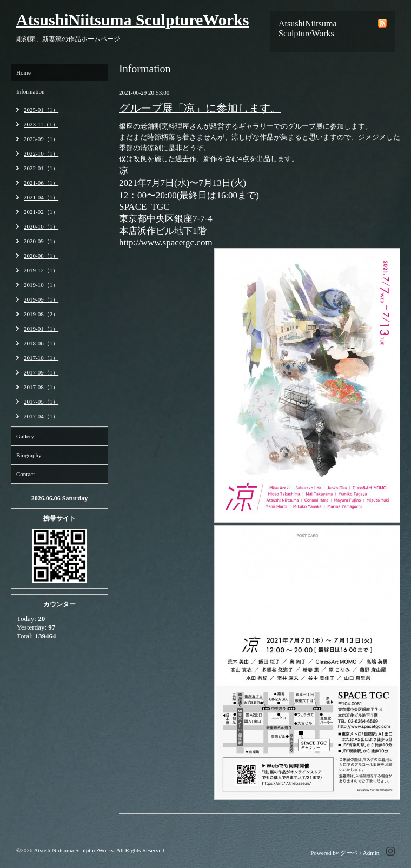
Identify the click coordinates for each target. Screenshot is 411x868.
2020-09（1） (41, 241)
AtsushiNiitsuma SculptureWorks (132, 20)
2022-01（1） (41, 168)
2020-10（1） (41, 226)
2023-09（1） (41, 139)
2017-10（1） (41, 358)
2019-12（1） (41, 270)
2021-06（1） (41, 183)
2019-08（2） (41, 314)
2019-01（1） (41, 329)
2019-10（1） (41, 285)
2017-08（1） (41, 387)
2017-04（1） (41, 416)
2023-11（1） (41, 124)
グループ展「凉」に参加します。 (200, 108)
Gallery (25, 436)
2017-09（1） (41, 372)
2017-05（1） (41, 402)
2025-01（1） (41, 110)
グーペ (349, 853)
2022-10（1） (41, 153)
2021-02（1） (41, 212)
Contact (25, 474)
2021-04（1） (41, 197)
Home (24, 72)
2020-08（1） (41, 256)
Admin (371, 853)
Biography (29, 455)
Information (31, 91)
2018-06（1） (41, 343)
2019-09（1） (41, 299)
